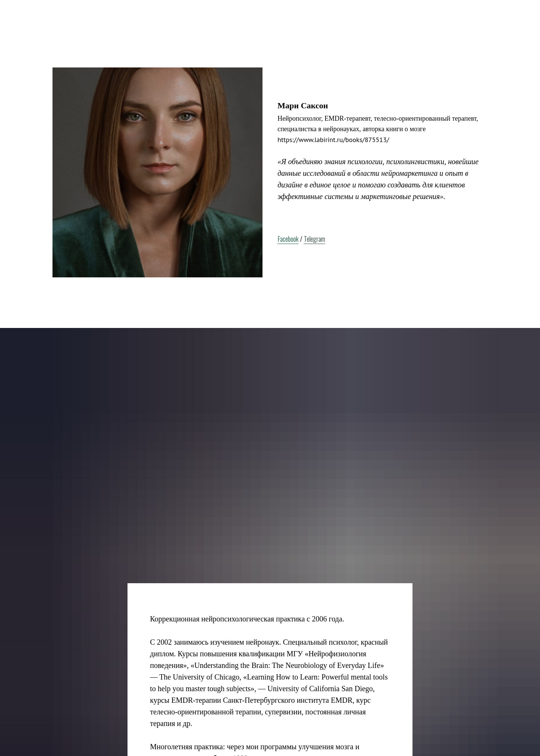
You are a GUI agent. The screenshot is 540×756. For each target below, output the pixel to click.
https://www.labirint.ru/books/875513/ (333, 140)
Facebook (288, 239)
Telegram (314, 239)
